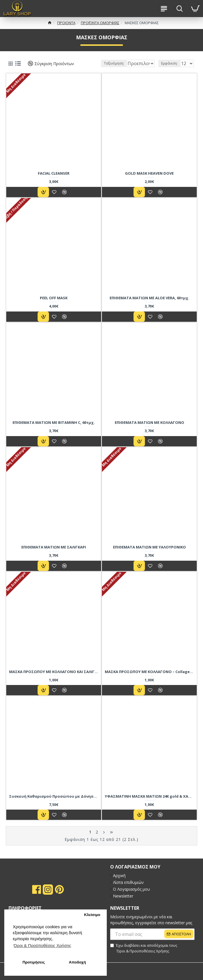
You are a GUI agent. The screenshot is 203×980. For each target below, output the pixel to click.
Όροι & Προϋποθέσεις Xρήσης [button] (42, 945)
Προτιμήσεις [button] (34, 962)
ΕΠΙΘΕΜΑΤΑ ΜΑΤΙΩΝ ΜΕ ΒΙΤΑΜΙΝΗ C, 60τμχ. (54, 430)
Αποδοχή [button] (77, 962)
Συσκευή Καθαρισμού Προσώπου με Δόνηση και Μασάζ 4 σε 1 (54, 804)
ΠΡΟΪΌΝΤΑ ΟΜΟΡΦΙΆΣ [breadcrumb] (100, 23)
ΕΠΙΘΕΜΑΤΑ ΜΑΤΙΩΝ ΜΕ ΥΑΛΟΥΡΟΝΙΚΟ (149, 555)
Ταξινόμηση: (78, 71)
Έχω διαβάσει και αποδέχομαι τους (144, 948)
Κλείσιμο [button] (92, 915)
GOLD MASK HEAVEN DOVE (149, 181)
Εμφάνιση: (169, 71)
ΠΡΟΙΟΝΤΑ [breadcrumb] (66, 23)
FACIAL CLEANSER (54, 181)
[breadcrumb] (50, 23)
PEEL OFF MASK (54, 305)
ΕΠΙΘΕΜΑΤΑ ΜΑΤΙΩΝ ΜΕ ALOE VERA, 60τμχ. (149, 305)
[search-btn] (180, 9)
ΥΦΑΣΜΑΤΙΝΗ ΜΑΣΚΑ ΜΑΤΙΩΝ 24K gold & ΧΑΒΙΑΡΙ (149, 804)
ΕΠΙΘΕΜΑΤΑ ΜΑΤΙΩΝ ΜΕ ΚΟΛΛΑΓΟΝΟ (149, 430)
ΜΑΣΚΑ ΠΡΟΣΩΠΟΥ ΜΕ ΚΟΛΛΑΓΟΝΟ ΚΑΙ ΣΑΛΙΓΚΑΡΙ (54, 679)
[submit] (152, 934)
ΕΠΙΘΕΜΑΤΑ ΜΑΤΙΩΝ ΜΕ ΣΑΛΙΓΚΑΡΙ (54, 555)
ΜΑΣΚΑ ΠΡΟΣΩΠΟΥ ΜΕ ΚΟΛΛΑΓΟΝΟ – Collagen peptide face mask (149, 679)
